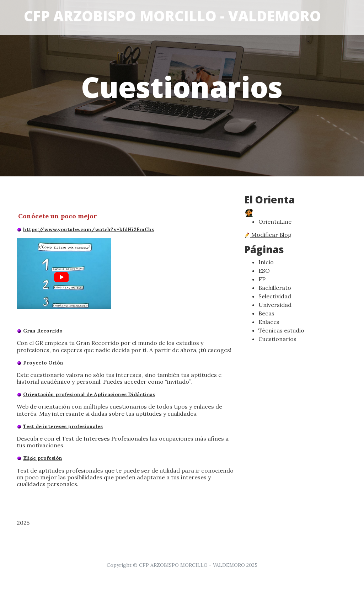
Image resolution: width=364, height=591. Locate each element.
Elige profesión (43, 458)
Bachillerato (275, 288)
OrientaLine (275, 222)
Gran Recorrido (43, 331)
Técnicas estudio (281, 330)
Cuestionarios (277, 339)
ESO (264, 271)
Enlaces (269, 322)
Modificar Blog (268, 235)
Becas (266, 313)
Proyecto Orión (43, 363)
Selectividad (275, 296)
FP (262, 279)
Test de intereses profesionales (63, 426)
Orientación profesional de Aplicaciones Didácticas (89, 394)
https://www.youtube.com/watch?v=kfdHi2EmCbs (89, 229)
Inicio (266, 262)
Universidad (275, 305)
